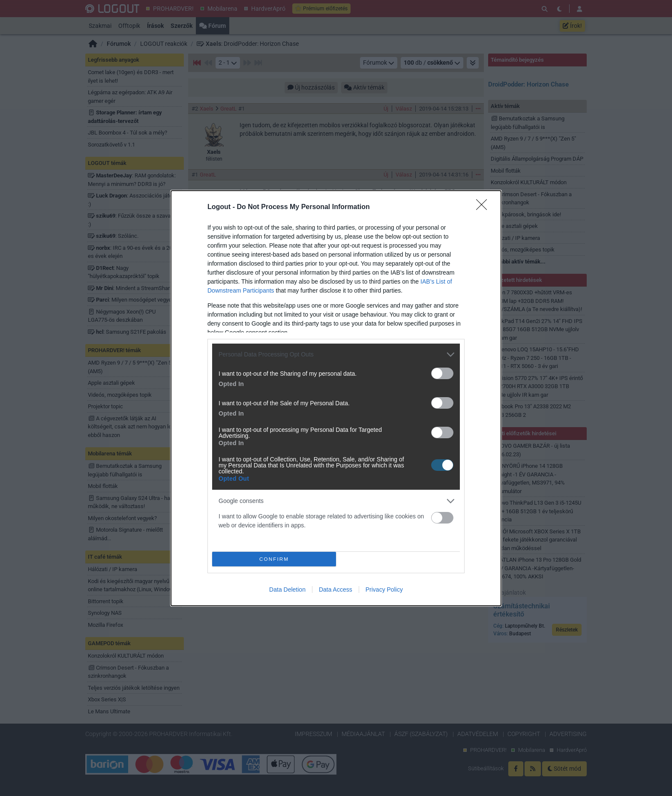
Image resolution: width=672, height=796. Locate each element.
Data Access (336, 590)
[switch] (442, 373)
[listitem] (336, 355)
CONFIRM (274, 559)
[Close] (484, 207)
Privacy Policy (384, 590)
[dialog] (336, 398)
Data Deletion (287, 590)
